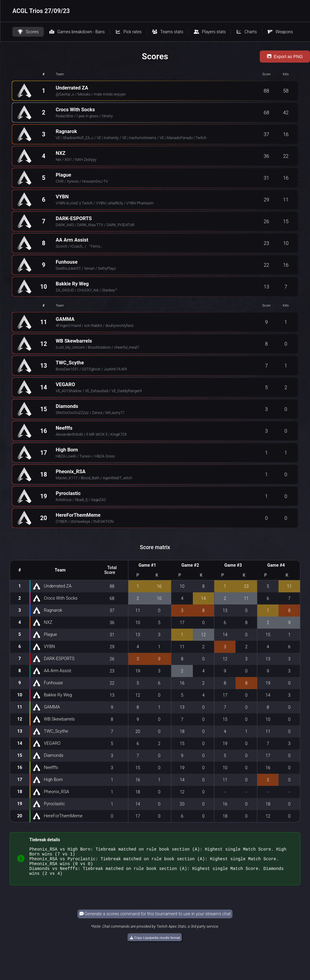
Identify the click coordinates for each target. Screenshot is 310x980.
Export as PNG (285, 57)
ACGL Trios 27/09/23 (41, 11)
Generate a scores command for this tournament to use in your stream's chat (155, 919)
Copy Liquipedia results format (155, 943)
